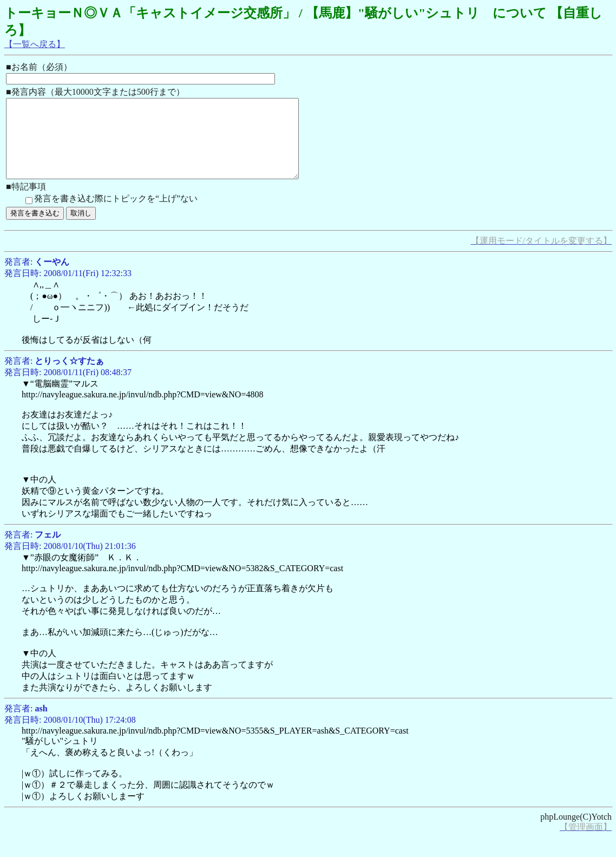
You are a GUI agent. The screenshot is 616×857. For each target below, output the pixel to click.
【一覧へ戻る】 (35, 44)
